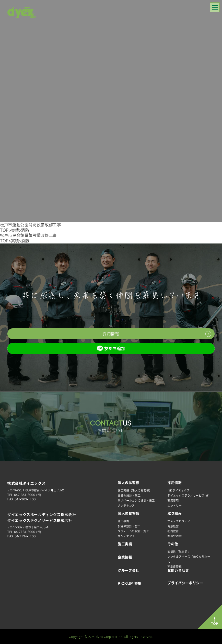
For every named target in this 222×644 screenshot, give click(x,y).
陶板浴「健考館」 (179, 552)
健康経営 (173, 526)
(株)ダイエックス (179, 490)
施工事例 (123, 521)
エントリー (175, 506)
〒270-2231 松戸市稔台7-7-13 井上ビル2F (37, 490)
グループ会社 (129, 570)
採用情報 (175, 483)
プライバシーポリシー (185, 583)
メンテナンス (126, 506)
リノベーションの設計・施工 (136, 500)
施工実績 (125, 544)
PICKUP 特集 (130, 583)
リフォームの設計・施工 (133, 531)
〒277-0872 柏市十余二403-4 (28, 527)
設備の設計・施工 (129, 496)
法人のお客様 (129, 483)
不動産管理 (175, 567)
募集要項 (173, 500)
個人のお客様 (129, 513)
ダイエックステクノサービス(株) (188, 496)
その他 (173, 544)
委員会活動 (175, 536)
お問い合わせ (178, 570)
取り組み (175, 513)
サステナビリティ (179, 521)
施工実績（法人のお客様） (135, 490)
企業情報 (125, 557)
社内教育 (173, 531)
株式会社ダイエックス (26, 483)
